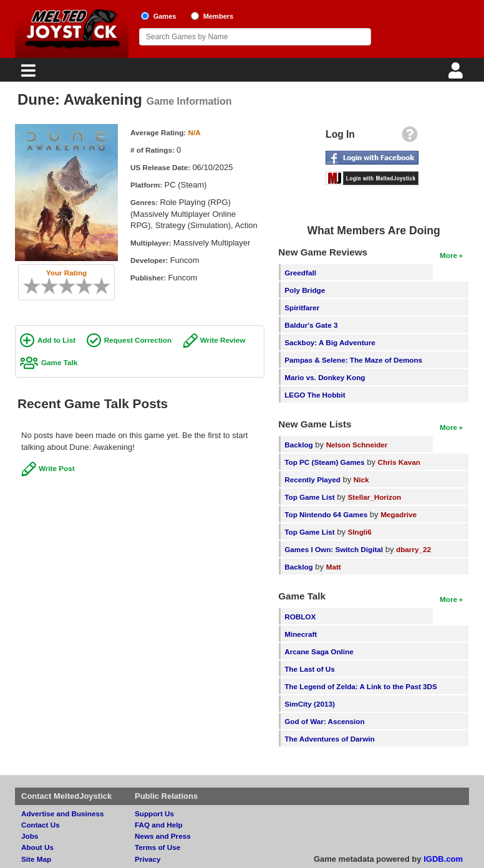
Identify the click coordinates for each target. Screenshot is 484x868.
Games (165, 16)
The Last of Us (310, 669)
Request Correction (138, 340)
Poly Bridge (305, 290)
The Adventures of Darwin (329, 739)
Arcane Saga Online (319, 651)
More (448, 255)
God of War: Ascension (324, 721)
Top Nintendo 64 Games (326, 514)
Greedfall (300, 273)
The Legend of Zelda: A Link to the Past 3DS (361, 686)
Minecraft (301, 634)
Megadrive (399, 514)
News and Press (163, 836)
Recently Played (312, 479)
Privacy (148, 859)
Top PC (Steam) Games (324, 462)
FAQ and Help (159, 825)
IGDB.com (443, 859)
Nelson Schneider (357, 445)
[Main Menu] (27, 74)
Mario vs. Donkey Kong (325, 377)
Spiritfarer (302, 308)
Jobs (30, 836)
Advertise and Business (63, 813)
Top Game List (309, 497)
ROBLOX (300, 617)
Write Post (57, 468)
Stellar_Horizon (375, 497)
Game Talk (59, 362)
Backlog (298, 445)
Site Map (36, 859)
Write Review (223, 340)
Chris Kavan (399, 462)
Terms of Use (157, 847)
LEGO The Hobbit (315, 395)
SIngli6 (360, 532)
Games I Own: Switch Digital (334, 549)
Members (219, 16)
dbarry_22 (414, 549)
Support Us (154, 813)
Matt (334, 567)
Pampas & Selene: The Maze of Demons (353, 360)
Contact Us (41, 825)
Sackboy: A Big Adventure (330, 342)
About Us (37, 847)
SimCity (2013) (310, 704)
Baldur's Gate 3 (311, 325)
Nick (361, 479)
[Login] (457, 74)
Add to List (56, 340)
